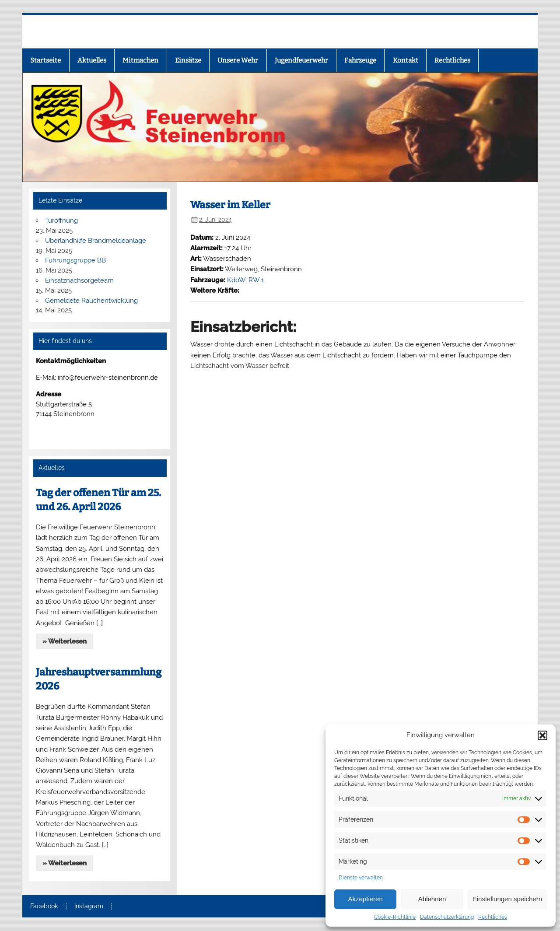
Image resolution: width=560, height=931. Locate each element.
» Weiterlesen (65, 641)
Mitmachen (140, 60)
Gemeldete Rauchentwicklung (91, 301)
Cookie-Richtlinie (395, 917)
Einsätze (188, 60)
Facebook (44, 906)
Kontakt (406, 60)
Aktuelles (92, 60)
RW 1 (256, 280)
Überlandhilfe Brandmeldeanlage (96, 241)
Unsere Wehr (238, 60)
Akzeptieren (366, 899)
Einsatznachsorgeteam (79, 280)
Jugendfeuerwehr (301, 60)
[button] (542, 735)
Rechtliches (493, 917)
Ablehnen (432, 899)
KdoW (236, 280)
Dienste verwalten (361, 878)
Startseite (45, 60)
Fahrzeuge (360, 60)
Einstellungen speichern (507, 899)
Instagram (89, 906)
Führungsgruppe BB (75, 260)
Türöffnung (61, 220)
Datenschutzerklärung (447, 917)
